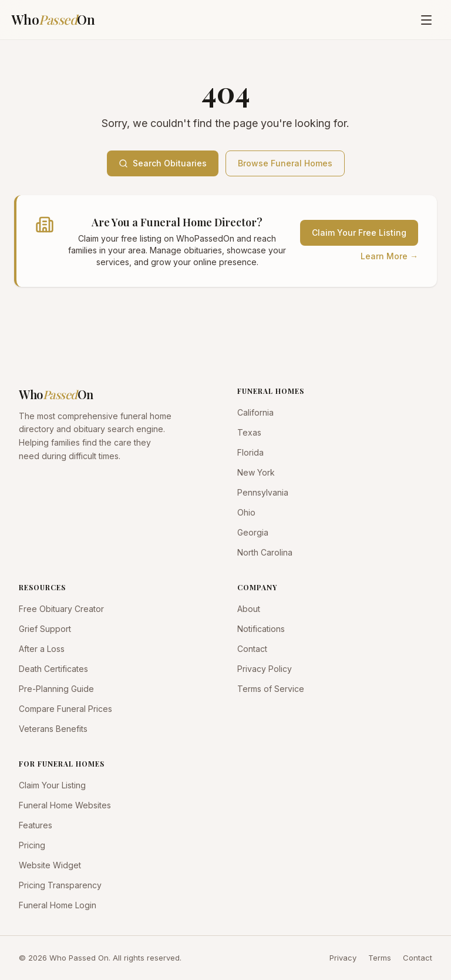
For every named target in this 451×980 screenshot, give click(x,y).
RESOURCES (42, 587)
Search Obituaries (163, 163)
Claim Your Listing (52, 785)
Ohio (246, 512)
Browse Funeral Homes (285, 163)
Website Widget (50, 865)
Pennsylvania (263, 492)
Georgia (253, 532)
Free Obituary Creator (61, 609)
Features (36, 825)
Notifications (261, 629)
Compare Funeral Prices (65, 709)
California (255, 412)
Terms (380, 958)
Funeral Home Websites (65, 805)
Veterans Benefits (53, 729)
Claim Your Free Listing (359, 233)
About (249, 609)
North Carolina (265, 552)
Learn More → (389, 256)
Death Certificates (53, 669)
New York (256, 472)
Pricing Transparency (60, 885)
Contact (252, 649)
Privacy (343, 958)
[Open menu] (426, 20)
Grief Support (45, 629)
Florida (250, 452)
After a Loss (42, 649)
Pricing (32, 845)
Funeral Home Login (58, 905)
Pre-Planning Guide (56, 689)
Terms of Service (271, 689)
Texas (249, 432)
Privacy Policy (265, 669)
